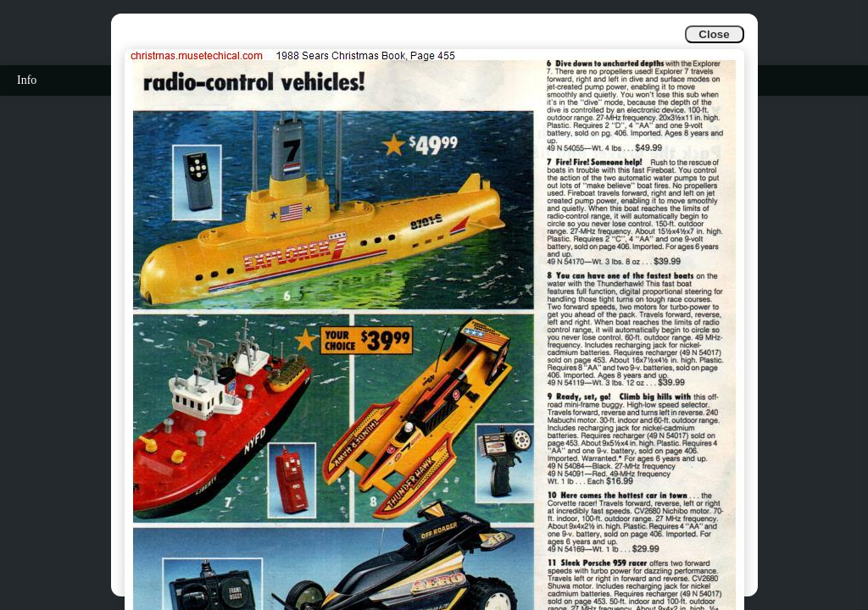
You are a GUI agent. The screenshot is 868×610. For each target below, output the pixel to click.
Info (27, 80)
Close (714, 34)
